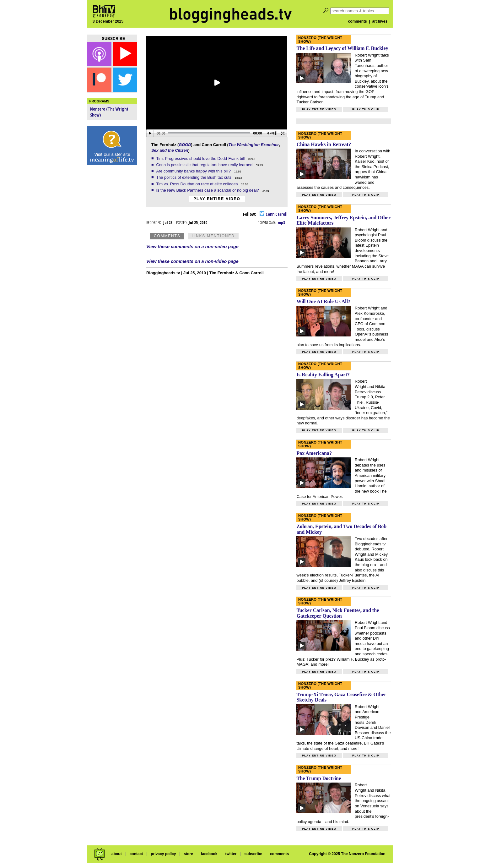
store (188, 854)
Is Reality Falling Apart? (323, 375)
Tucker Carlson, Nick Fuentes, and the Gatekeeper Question (338, 613)
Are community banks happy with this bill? (194, 171)
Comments (167, 236)
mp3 (281, 222)
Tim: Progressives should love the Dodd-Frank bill (201, 158)
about (117, 854)
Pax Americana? (314, 453)
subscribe (253, 854)
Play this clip (366, 109)
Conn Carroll (274, 214)
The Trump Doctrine (319, 778)
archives (380, 21)
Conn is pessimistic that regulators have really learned (205, 165)
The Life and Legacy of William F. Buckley (342, 48)
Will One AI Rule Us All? (323, 301)
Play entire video (217, 199)
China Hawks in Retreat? (324, 144)
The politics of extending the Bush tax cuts (194, 177)
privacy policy (163, 854)
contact (136, 854)
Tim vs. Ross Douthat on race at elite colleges (197, 184)
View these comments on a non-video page (192, 247)
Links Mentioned (213, 236)
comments (358, 21)
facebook (209, 854)
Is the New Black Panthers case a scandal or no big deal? (208, 190)
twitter (231, 854)
